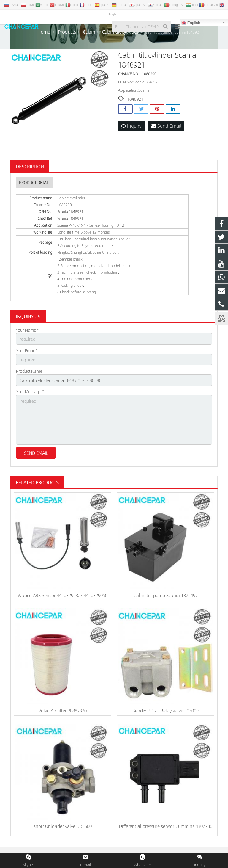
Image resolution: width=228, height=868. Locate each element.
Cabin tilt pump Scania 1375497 (166, 595)
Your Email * (27, 350)
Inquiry (131, 126)
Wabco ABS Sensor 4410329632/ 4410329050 (63, 595)
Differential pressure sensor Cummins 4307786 (166, 826)
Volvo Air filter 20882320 (63, 710)
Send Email (166, 126)
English (191, 23)
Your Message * (30, 391)
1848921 (135, 99)
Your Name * (27, 330)
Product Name (29, 371)
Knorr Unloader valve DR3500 (62, 826)
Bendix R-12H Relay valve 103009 (166, 710)
